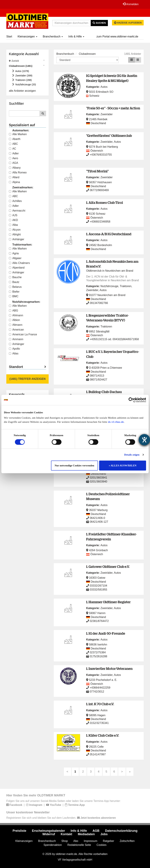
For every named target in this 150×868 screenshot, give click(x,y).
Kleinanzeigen (27, 36)
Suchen (99, 23)
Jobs (104, 834)
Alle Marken (18, 134)
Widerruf (49, 834)
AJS (13, 215)
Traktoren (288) (23, 80)
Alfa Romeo (18, 172)
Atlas (14, 353)
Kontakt (66, 834)
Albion (14, 320)
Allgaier (15, 258)
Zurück (14, 61)
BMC (14, 296)
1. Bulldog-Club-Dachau (104, 392)
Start (9, 36)
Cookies (102, 845)
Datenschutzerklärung (121, 831)
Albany (15, 168)
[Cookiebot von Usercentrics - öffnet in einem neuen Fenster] (131, 400)
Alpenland (17, 268)
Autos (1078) (22, 71)
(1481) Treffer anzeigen (27, 379)
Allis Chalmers (19, 263)
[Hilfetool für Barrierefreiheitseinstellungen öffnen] (144, 440)
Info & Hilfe (76, 36)
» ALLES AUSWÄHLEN (123, 466)
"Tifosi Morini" (97, 171)
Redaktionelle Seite (79, 845)
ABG (14, 311)
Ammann (16, 339)
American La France (23, 334)
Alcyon (15, 230)
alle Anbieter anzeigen (22, 91)
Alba (13, 225)
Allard (14, 177)
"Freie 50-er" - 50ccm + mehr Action (113, 108)
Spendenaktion (53, 845)
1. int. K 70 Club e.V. (100, 704)
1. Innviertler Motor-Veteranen (109, 669)
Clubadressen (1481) (21, 66)
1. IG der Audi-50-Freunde (106, 633)
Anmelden (131, 4)
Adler (14, 153)
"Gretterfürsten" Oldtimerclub (109, 136)
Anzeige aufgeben (128, 23)
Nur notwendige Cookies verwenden (74, 466)
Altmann (16, 325)
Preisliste (19, 831)
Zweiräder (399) (24, 76)
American (16, 330)
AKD (13, 220)
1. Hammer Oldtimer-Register (108, 602)
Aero (14, 158)
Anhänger (17, 239)
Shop (64, 841)
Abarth (15, 139)
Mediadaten (86, 834)
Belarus (15, 287)
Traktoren (126, 286)
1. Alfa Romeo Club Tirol (105, 203)
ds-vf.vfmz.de (116, 422)
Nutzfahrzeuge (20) (25, 84)
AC (12, 149)
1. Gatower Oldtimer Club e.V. (108, 567)
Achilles (15, 201)
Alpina (14, 182)
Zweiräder (107, 114)
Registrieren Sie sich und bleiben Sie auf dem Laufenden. (61, 818)
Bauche (15, 277)
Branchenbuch (53, 36)
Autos (104, 87)
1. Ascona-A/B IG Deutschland (109, 234)
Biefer (14, 292)
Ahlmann (16, 315)
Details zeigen (132, 455)
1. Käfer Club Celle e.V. (103, 735)
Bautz (14, 282)
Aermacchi (17, 211)
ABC (13, 144)
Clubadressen (87, 54)
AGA (14, 163)
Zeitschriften (127, 841)
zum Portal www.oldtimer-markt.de (117, 36)
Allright (15, 234)
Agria (14, 253)
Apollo (14, 349)
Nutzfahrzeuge (109, 286)
